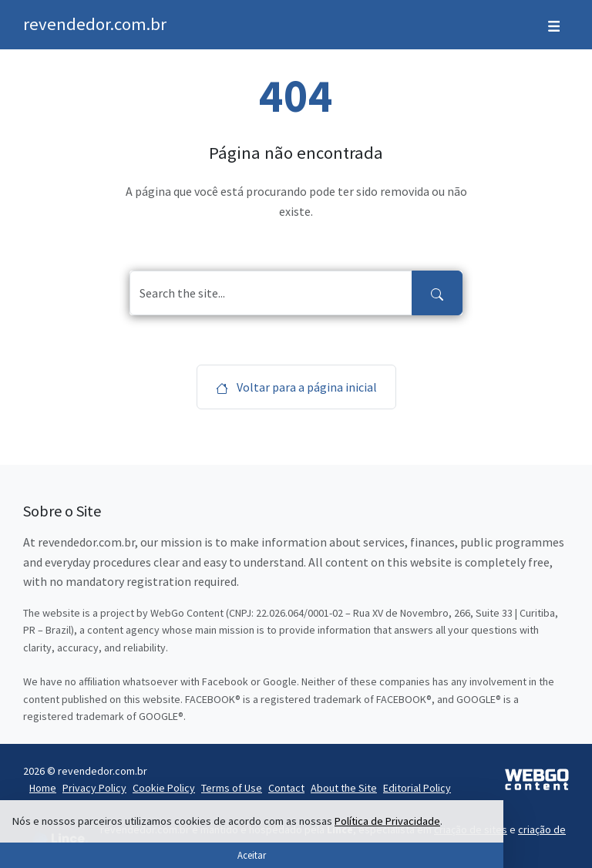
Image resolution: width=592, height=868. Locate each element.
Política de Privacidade (387, 821)
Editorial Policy (417, 788)
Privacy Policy (94, 788)
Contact (286, 788)
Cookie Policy (164, 788)
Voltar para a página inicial (296, 387)
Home (43, 788)
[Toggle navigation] (554, 25)
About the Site (344, 788)
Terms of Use (232, 788)
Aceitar (252, 855)
